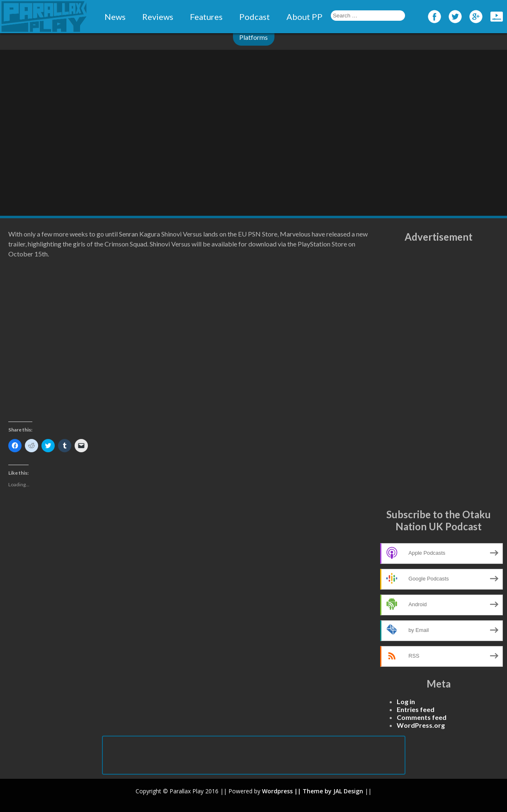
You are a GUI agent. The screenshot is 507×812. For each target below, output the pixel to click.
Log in (406, 701)
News (115, 17)
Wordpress (277, 791)
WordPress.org (421, 725)
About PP (304, 17)
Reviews (158, 17)
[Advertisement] (439, 376)
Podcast (255, 17)
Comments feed (422, 717)
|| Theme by (313, 791)
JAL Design (348, 791)
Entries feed (416, 709)
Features (206, 17)
